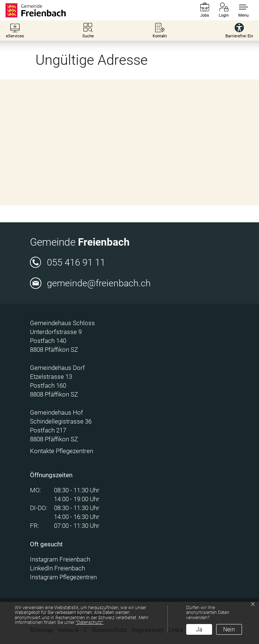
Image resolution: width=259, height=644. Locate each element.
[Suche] (88, 31)
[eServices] (15, 31)
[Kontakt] (160, 31)
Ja (199, 629)
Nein (229, 629)
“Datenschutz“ (90, 623)
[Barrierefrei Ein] (239, 31)
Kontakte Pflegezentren (62, 451)
